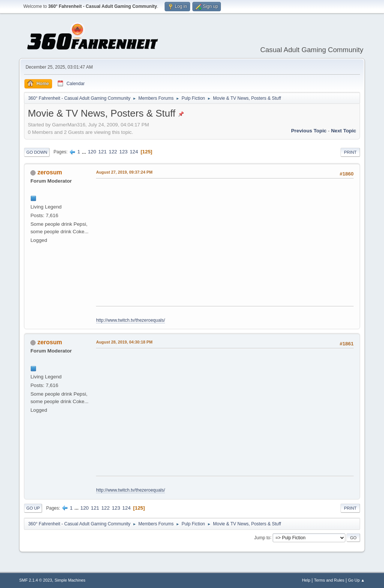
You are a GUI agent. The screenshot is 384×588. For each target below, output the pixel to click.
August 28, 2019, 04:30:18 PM (124, 342)
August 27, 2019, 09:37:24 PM (124, 172)
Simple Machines (70, 580)
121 (102, 152)
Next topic (344, 131)
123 (123, 152)
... (85, 152)
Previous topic (309, 131)
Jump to (262, 537)
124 (134, 152)
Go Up (33, 508)
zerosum (50, 172)
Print (350, 152)
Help (306, 580)
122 (113, 152)
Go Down (37, 152)
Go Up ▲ (356, 580)
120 (92, 152)
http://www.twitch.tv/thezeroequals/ (130, 320)
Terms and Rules (329, 580)
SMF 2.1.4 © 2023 (36, 580)
